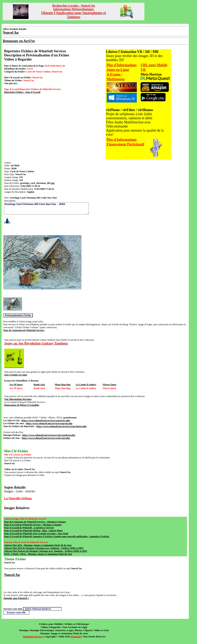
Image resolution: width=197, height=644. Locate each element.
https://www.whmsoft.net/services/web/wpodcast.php (49, 435)
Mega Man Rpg (63, 385)
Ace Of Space (16, 385)
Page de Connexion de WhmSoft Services (24, 330)
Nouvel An (12, 575)
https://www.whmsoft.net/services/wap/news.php (46, 420)
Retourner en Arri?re (19, 41)
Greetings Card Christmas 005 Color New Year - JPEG (46, 208)
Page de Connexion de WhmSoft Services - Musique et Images (35, 522)
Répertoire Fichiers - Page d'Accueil (22, 92)
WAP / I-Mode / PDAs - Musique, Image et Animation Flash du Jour (38, 554)
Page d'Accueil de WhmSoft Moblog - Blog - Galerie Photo (33, 531)
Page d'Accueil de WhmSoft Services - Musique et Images (33, 525)
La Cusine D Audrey (86, 385)
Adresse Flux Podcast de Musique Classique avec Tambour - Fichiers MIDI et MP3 (46, 551)
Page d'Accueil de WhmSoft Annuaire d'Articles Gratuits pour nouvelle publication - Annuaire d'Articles (57, 536)
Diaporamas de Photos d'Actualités (22, 405)
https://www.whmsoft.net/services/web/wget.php (46, 438)
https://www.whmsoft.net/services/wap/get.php (49, 423)
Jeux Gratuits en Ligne (16, 375)
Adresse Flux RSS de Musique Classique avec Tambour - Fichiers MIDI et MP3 (44, 548)
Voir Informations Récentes (18, 399)
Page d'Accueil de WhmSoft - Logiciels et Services (29, 528)
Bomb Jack (39, 385)
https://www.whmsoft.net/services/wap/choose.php (61, 426)
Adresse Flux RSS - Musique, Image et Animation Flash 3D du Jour (38, 545)
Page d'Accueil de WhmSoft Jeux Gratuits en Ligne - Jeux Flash (36, 534)
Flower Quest (110, 385)
